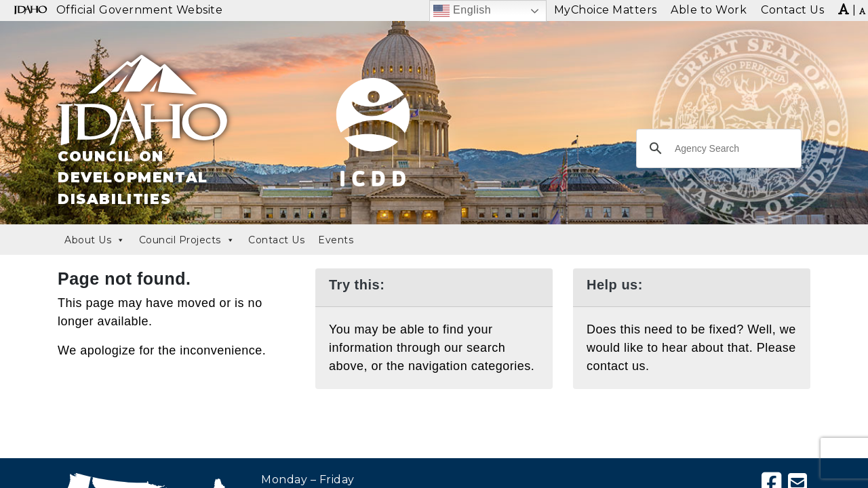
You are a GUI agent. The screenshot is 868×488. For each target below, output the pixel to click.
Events (336, 240)
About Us (95, 240)
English (462, 11)
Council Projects (187, 240)
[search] (717, 148)
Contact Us (276, 240)
